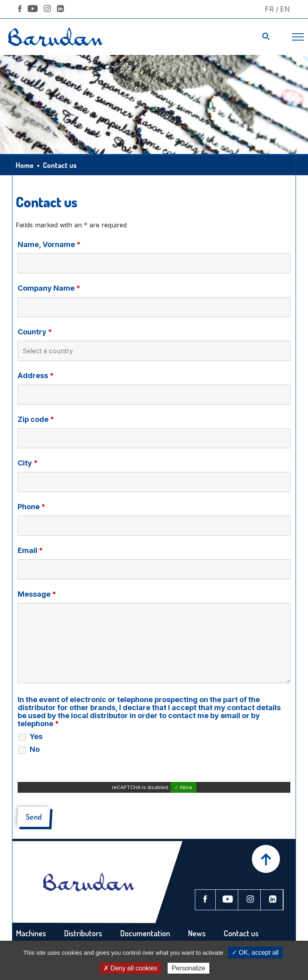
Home (25, 165)
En (285, 9)
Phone (31, 507)
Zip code (36, 419)
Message (37, 594)
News (197, 933)
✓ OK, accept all (255, 953)
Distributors (83, 933)
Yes (36, 737)
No (35, 749)
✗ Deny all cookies (130, 968)
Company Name (49, 288)
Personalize (188, 968)
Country (35, 332)
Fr (269, 9)
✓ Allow (183, 787)
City (28, 463)
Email (30, 551)
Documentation (145, 933)
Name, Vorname (49, 245)
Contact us (241, 933)
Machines (31, 933)
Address (36, 376)
